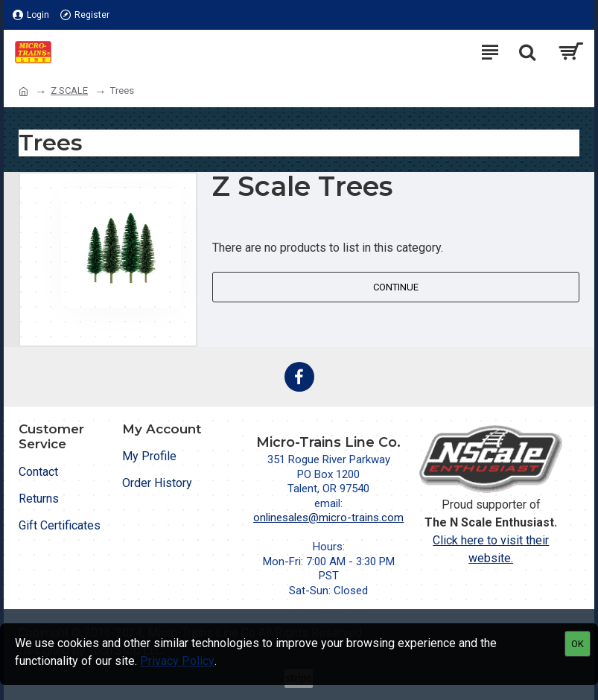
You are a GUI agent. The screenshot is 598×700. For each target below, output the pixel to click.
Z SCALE (69, 90)
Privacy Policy (177, 661)
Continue (396, 287)
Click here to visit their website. (491, 549)
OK (578, 644)
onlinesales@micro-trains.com (328, 518)
